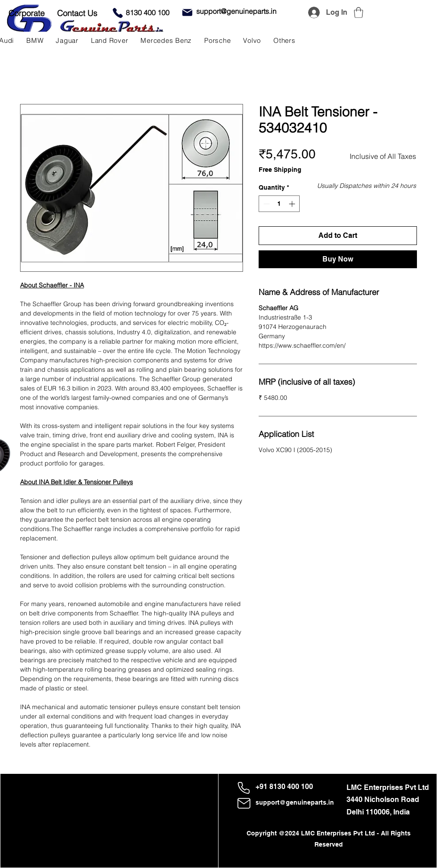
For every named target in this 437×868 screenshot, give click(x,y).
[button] (359, 12)
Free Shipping (280, 170)
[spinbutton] (279, 204)
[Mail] (187, 12)
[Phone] (118, 13)
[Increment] (293, 204)
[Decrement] (266, 204)
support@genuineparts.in (295, 802)
